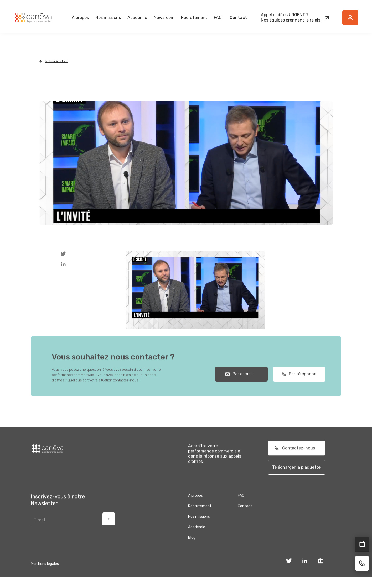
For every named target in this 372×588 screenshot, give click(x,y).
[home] (33, 18)
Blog (192, 541)
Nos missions (199, 520)
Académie (137, 17)
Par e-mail (242, 377)
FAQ (218, 17)
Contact (238, 17)
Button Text (353, 20)
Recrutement (194, 17)
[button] (80, 18)
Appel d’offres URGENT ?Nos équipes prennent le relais (291, 17)
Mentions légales (45, 567)
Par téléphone (301, 377)
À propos (195, 499)
